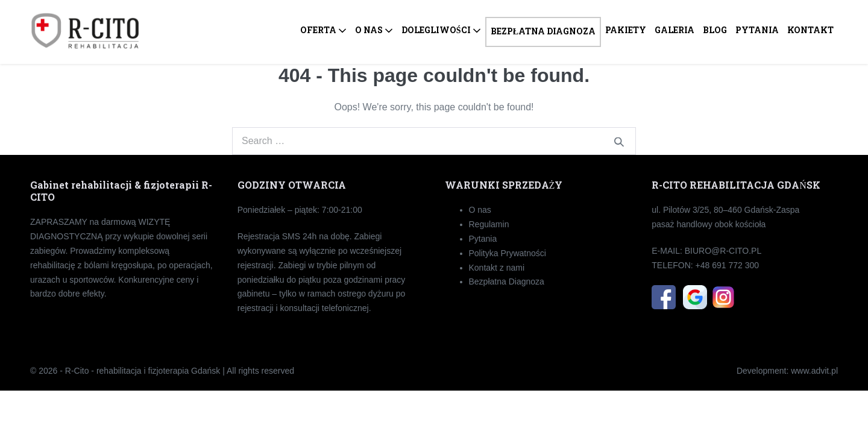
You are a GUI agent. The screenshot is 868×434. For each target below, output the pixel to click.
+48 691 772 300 (728, 265)
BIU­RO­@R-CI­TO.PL (723, 251)
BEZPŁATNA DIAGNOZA (543, 31)
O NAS (374, 30)
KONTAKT (810, 30)
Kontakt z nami (497, 268)
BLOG (715, 30)
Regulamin (489, 224)
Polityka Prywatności (508, 253)
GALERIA (675, 30)
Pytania (483, 239)
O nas (480, 210)
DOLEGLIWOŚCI (441, 30)
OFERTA (323, 30)
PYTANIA (757, 30)
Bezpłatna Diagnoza (507, 281)
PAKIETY (626, 30)
